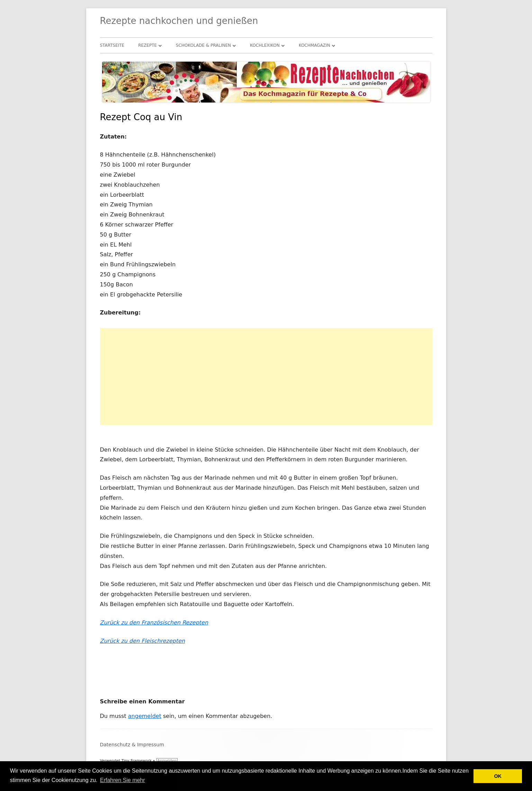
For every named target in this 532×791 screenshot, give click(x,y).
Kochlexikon (265, 45)
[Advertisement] (266, 376)
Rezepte (147, 45)
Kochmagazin (314, 45)
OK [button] (498, 776)
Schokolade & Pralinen (203, 45)
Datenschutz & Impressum (132, 745)
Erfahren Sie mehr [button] (123, 780)
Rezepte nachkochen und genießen (179, 21)
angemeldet (145, 716)
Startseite (112, 45)
